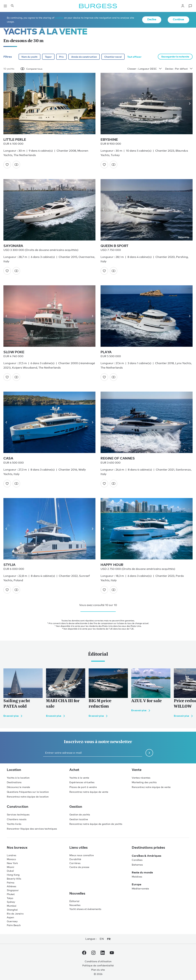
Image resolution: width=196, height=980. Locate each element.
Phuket (11, 894)
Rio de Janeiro (15, 914)
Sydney (11, 902)
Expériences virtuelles (82, 782)
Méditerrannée (140, 888)
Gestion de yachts (80, 814)
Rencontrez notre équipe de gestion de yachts (96, 824)
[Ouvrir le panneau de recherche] (12, 6)
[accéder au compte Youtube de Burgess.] (112, 953)
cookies (59, 18)
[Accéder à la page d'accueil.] (98, 6)
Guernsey (12, 921)
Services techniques (18, 814)
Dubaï (10, 871)
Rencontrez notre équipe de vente (89, 792)
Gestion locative (79, 819)
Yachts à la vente (79, 778)
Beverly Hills (14, 879)
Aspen (10, 917)
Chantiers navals (17, 819)
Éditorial (74, 901)
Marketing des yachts (144, 782)
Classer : (145, 69)
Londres (12, 855)
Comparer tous (31, 69)
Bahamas (137, 865)
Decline (152, 19)
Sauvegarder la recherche (175, 57)
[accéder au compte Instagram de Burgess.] (93, 953)
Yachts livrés (14, 824)
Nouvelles (75, 905)
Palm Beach (14, 925)
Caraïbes (137, 860)
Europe (137, 884)
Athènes (12, 886)
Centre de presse (79, 867)
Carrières (75, 863)
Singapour (13, 890)
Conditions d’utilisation (98, 961)
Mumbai (12, 906)
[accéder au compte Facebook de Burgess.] (84, 953)
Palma (11, 883)
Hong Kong (13, 875)
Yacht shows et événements (85, 909)
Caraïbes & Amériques (146, 856)
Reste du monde (142, 872)
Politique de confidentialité (98, 965)
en (102, 939)
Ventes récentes (141, 778)
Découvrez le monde (18, 787)
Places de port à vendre (83, 787)
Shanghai (12, 910)
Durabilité (75, 859)
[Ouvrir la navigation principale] (5, 6)
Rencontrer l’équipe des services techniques (32, 829)
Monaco (11, 859)
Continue (178, 19)
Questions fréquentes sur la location (28, 792)
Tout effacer (134, 57)
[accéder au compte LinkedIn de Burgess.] (103, 953)
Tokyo (10, 898)
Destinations (14, 782)
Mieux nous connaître (82, 855)
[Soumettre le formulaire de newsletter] (149, 753)
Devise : (179, 69)
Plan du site (98, 970)
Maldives (137, 877)
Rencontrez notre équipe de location (28, 797)
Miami (10, 867)
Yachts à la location (18, 778)
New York (12, 863)
